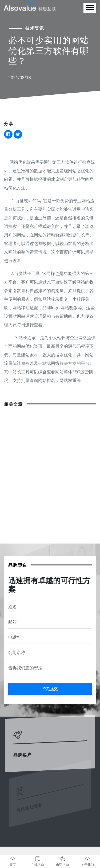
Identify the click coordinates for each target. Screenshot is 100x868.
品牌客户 (24, 751)
